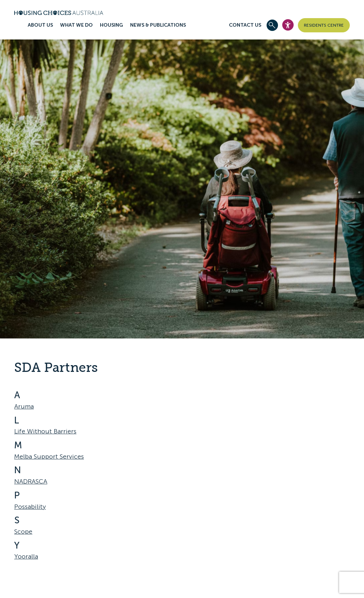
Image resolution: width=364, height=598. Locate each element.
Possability (30, 507)
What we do (76, 25)
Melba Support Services (49, 456)
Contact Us (245, 25)
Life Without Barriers (45, 431)
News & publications (158, 25)
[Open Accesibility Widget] (288, 25)
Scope (23, 532)
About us (40, 25)
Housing (111, 25)
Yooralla (26, 556)
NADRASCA (31, 481)
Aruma (24, 406)
